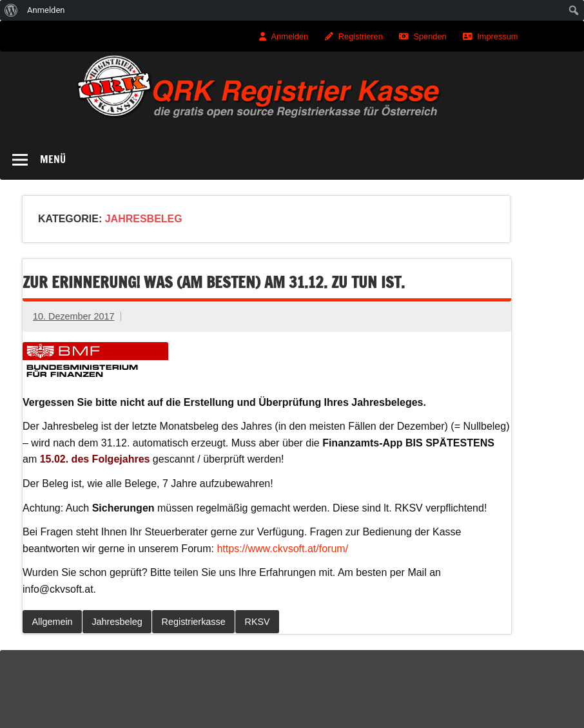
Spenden (430, 36)
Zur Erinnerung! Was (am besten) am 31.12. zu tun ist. (214, 282)
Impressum (497, 36)
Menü (53, 159)
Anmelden (290, 36)
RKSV (258, 622)
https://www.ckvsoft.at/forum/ (282, 549)
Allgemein (52, 622)
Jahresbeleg (117, 622)
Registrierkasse (194, 622)
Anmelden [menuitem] (46, 10)
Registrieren (361, 36)
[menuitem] (11, 10)
